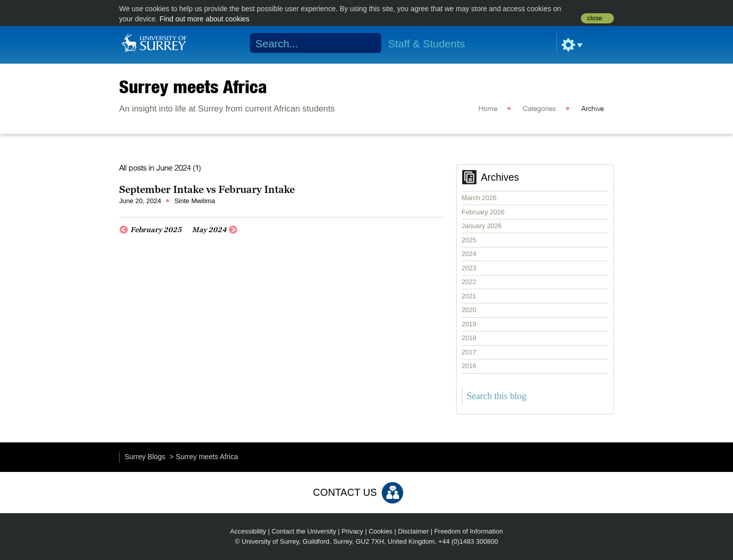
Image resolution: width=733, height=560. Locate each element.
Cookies (380, 531)
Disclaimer (414, 531)
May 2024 (209, 230)
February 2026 (483, 212)
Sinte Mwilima (194, 201)
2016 (469, 366)
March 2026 (479, 198)
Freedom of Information (469, 531)
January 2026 (482, 226)
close (595, 18)
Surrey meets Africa (193, 87)
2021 (469, 296)
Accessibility (248, 531)
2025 (469, 240)
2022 (469, 282)
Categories (539, 109)
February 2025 (156, 230)
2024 (469, 254)
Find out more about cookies (204, 19)
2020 (469, 310)
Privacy (353, 531)
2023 (469, 268)
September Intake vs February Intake (207, 189)
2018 (469, 338)
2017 (469, 352)
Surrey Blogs (145, 457)
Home (488, 109)
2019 (469, 324)
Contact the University (304, 531)
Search (367, 43)
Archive (593, 109)
